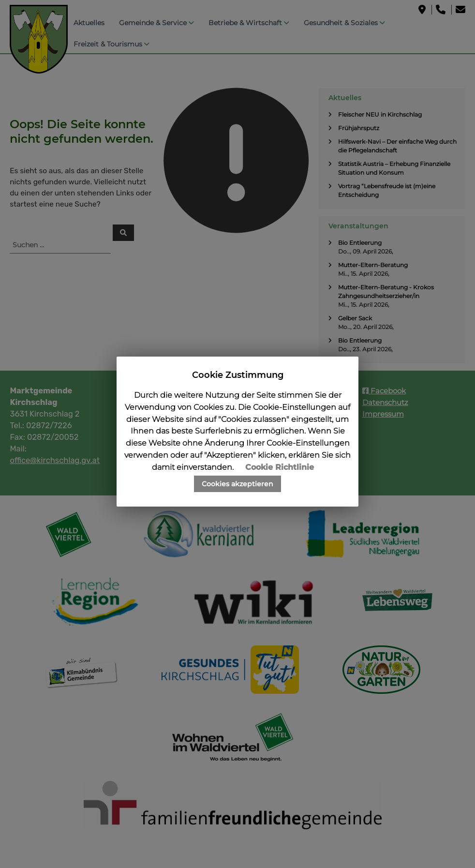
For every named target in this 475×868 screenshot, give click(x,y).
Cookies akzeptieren (237, 484)
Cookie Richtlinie (280, 467)
